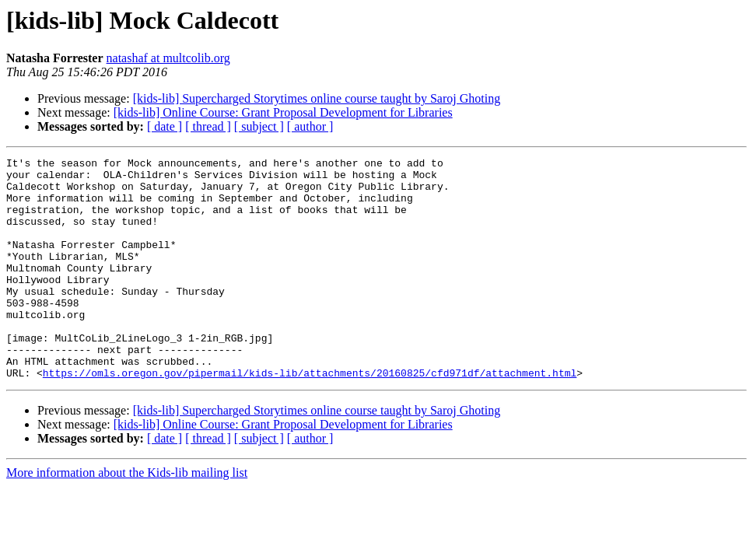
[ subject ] (259, 126)
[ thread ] (208, 126)
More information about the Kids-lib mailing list (127, 517)
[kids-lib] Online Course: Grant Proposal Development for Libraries (283, 112)
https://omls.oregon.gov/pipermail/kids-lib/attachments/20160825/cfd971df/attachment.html (310, 417)
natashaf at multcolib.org (168, 58)
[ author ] (310, 126)
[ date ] (165, 126)
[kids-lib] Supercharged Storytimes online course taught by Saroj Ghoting (317, 98)
